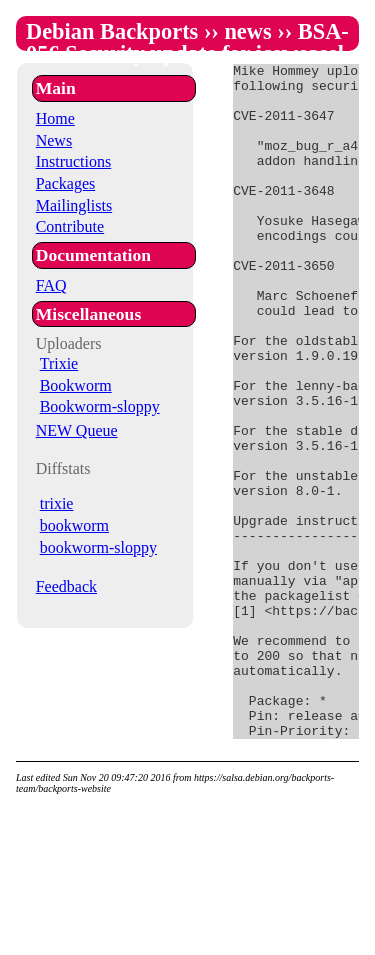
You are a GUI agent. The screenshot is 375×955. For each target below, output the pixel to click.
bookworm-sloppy (98, 547)
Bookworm (76, 385)
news (247, 31)
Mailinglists (74, 205)
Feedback (66, 586)
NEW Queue (77, 430)
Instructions (74, 161)
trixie (57, 503)
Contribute (70, 226)
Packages (66, 183)
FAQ (51, 285)
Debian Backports (112, 31)
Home (55, 118)
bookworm (74, 525)
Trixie (59, 363)
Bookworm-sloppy (100, 406)
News (54, 140)
